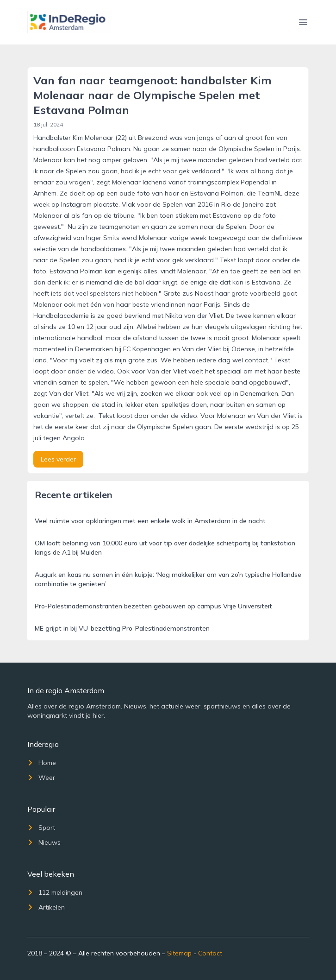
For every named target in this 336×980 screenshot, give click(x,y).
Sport (41, 828)
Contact (210, 953)
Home (42, 763)
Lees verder (58, 459)
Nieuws (44, 842)
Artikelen (46, 907)
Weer (41, 778)
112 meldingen (55, 892)
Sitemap (179, 953)
